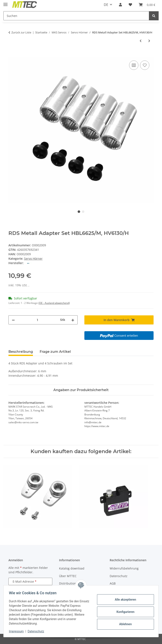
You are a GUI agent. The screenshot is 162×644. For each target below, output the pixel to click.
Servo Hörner (33, 259)
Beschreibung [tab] (21, 352)
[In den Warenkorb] (12, 55)
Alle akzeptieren (124, 600)
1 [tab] (79, 212)
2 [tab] (83, 212)
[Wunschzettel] (130, 5)
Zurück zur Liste (21, 32)
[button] (120, 5)
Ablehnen (124, 624)
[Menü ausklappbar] (5, 3)
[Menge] (37, 320)
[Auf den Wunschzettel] (145, 65)
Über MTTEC (68, 576)
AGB (113, 583)
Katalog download (72, 568)
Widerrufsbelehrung (124, 568)
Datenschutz (37, 631)
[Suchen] (76, 16)
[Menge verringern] (13, 320)
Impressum (18, 631)
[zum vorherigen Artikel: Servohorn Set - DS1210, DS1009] (141, 41)
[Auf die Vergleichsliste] (134, 65)
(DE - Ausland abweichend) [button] (54, 303)
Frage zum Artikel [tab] (55, 352)
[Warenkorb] (147, 5)
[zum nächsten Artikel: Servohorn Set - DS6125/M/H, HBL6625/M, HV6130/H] (149, 41)
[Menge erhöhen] (73, 320)
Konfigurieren (124, 612)
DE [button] (106, 5)
